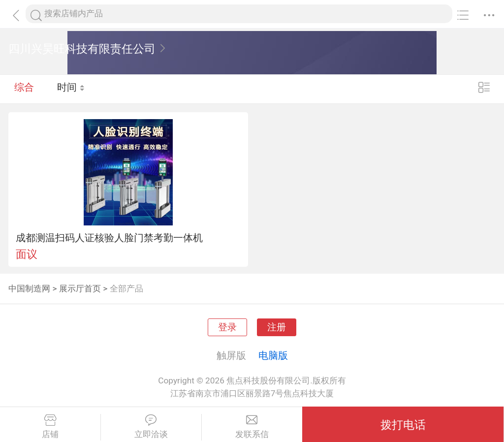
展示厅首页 (80, 288)
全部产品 (126, 288)
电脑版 (273, 355)
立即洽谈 (151, 427)
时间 (71, 89)
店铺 (50, 427)
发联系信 (252, 427)
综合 (24, 89)
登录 (227, 327)
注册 (277, 327)
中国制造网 (29, 288)
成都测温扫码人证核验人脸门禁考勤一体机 (109, 238)
